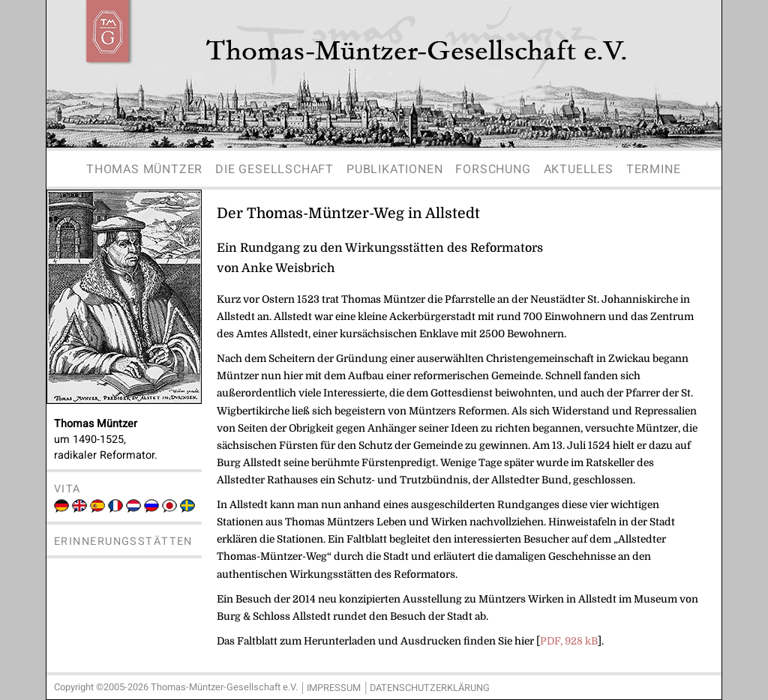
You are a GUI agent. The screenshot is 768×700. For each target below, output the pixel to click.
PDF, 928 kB (569, 641)
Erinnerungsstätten (123, 541)
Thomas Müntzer (144, 169)
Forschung (493, 169)
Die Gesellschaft (274, 169)
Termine (654, 169)
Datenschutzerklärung (430, 688)
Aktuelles (579, 169)
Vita (67, 489)
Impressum (334, 688)
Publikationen (394, 169)
